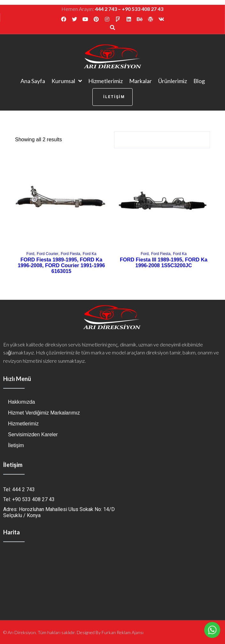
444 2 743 (106, 9)
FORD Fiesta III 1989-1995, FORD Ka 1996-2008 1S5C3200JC (164, 263)
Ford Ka (90, 254)
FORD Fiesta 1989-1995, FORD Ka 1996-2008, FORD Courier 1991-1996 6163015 (61, 265)
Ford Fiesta (70, 254)
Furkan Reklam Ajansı (123, 632)
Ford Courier (47, 254)
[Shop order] (162, 140)
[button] (112, 97)
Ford (31, 254)
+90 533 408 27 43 (143, 9)
